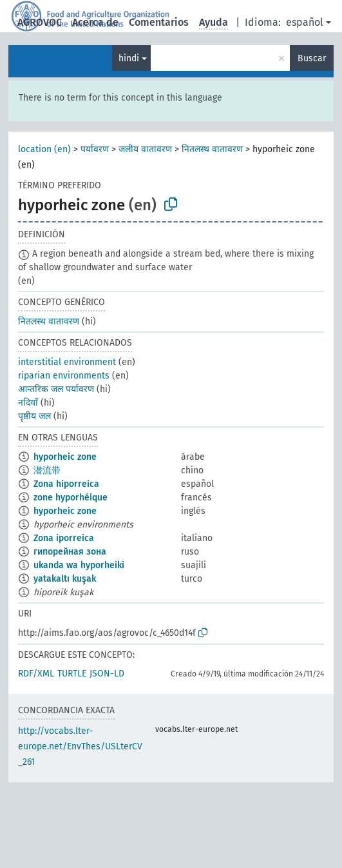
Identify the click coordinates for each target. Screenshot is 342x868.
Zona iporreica (64, 538)
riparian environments (64, 376)
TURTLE (72, 674)
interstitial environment (67, 362)
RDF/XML (36, 674)
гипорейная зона (70, 552)
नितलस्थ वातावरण (212, 149)
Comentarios (159, 22)
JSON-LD (107, 674)
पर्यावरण (95, 149)
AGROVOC (40, 22)
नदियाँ (28, 403)
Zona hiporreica (66, 484)
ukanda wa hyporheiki (79, 565)
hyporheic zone (65, 457)
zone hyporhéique (71, 498)
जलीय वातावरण (145, 149)
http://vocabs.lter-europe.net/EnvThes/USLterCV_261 (80, 746)
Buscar (312, 58)
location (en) (44, 149)
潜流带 (47, 470)
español (305, 22)
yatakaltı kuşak (65, 579)
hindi (129, 58)
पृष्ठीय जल (34, 416)
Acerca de (95, 22)
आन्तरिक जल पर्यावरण (56, 389)
